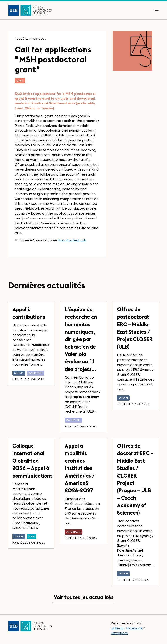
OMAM (19, 373)
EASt (20, 81)
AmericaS (74, 532)
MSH (32, 536)
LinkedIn (118, 628)
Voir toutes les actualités (84, 597)
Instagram (119, 633)
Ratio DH (36, 373)
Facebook (134, 628)
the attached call (72, 240)
